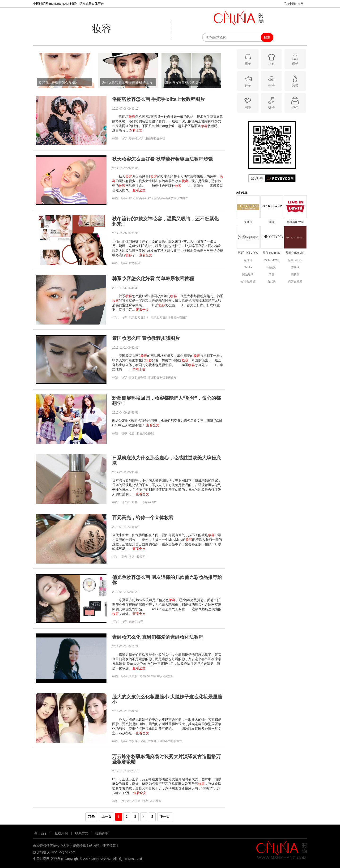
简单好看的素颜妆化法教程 (157, 676)
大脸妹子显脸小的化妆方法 (165, 741)
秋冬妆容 (135, 263)
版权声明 (61, 833)
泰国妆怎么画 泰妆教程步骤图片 (146, 338)
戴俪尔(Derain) (295, 253)
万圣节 (136, 801)
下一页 (165, 817)
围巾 (248, 103)
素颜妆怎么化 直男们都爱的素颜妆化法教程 (158, 637)
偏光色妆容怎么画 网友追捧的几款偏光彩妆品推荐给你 (167, 580)
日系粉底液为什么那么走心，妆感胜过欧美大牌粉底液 (166, 460)
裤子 (295, 59)
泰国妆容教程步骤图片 (162, 377)
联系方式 (82, 833)
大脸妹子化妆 (137, 741)
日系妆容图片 (148, 502)
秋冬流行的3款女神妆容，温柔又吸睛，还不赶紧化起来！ (165, 221)
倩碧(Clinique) (271, 275)
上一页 (106, 817)
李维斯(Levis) (295, 222)
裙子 (248, 59)
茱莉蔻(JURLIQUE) (295, 275)
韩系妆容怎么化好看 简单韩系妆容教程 (153, 278)
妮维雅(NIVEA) (248, 261)
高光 (124, 557)
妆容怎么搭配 (145, 433)
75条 (91, 817)
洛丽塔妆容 (136, 138)
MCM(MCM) (271, 260)
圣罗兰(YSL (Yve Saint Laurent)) (248, 253)
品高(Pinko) (295, 260)
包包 (295, 103)
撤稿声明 (102, 833)
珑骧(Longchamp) (272, 222)
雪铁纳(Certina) (295, 268)
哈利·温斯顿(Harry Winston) (248, 282)
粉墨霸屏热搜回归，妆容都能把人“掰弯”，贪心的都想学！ (166, 401)
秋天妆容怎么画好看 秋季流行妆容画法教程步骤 (162, 159)
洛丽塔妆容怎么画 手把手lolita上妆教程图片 (158, 99)
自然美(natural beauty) (272, 282)
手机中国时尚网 (293, 4)
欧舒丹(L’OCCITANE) (248, 222)
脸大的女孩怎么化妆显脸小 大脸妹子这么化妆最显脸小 (167, 699)
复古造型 (156, 801)
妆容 (124, 138)
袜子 (271, 103)
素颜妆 (133, 676)
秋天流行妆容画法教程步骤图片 (168, 198)
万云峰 (126, 801)
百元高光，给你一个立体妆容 (143, 517)
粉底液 (126, 502)
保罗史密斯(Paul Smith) (295, 282)
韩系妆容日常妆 (139, 318)
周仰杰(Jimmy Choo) (272, 253)
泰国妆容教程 (137, 377)
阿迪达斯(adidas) (248, 275)
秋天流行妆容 (137, 198)
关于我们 (41, 833)
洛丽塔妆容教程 (155, 138)
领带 (295, 81)
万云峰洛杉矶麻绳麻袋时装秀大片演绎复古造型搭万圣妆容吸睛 (166, 759)
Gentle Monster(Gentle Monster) (248, 268)
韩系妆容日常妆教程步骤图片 (169, 318)
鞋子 (248, 81)
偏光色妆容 (136, 622)
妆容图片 (142, 557)
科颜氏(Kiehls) (272, 268)
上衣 (271, 59)
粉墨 (124, 433)
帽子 (271, 81)
